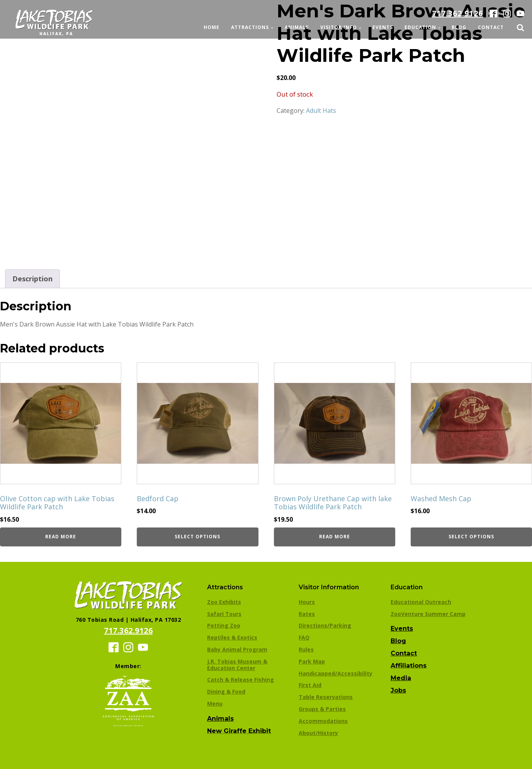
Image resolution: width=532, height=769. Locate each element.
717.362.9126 (457, 13)
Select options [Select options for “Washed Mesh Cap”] (471, 537)
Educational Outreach (421, 602)
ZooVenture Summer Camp (428, 614)
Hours (307, 602)
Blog (459, 27)
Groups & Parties (322, 709)
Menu (215, 703)
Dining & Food (226, 692)
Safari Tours (224, 614)
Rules (306, 649)
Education (420, 27)
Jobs (398, 690)
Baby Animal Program (237, 649)
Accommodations (323, 721)
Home (212, 27)
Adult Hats (321, 111)
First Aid (310, 685)
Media (401, 678)
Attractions (250, 27)
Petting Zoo (224, 625)
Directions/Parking (325, 625)
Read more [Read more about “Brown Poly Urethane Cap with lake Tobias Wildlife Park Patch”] (335, 537)
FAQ (304, 637)
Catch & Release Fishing (241, 680)
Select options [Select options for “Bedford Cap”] (197, 537)
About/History (318, 733)
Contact (491, 27)
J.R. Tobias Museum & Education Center (237, 665)
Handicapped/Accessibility (336, 673)
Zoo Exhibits (224, 602)
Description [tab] (32, 279)
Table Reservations (326, 697)
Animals (297, 27)
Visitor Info (339, 27)
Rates (307, 614)
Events (383, 27)
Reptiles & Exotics (232, 637)
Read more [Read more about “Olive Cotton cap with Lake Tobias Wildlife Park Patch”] (61, 537)
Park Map (312, 661)
